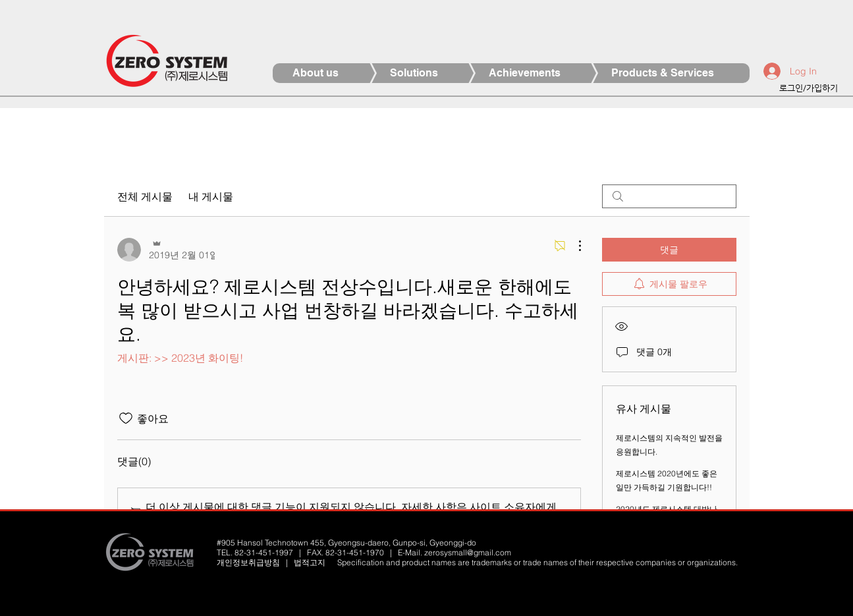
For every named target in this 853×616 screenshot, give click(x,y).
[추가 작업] (573, 246)
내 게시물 (211, 196)
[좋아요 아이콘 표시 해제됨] (126, 418)
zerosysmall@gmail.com (468, 552)
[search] (669, 196)
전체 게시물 (145, 196)
